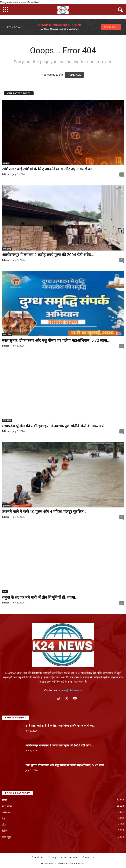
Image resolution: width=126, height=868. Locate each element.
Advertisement (69, 857)
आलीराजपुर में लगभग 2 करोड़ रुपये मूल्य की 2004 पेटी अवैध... (48, 255)
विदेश (5, 831)
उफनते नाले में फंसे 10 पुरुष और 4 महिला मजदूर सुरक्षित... (44, 512)
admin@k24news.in (70, 690)
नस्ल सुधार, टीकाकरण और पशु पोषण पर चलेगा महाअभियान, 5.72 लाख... (56, 340)
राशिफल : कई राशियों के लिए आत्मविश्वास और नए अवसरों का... (48, 169)
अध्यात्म (6, 163)
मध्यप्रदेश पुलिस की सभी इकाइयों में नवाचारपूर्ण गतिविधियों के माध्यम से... (54, 426)
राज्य (5, 592)
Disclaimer (38, 857)
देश (4, 819)
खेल (4, 825)
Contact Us (88, 857)
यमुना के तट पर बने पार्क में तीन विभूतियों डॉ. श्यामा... (40, 597)
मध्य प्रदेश (7, 249)
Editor (6, 174)
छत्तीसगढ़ (7, 506)
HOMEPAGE (74, 75)
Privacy (52, 857)
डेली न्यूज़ (7, 837)
